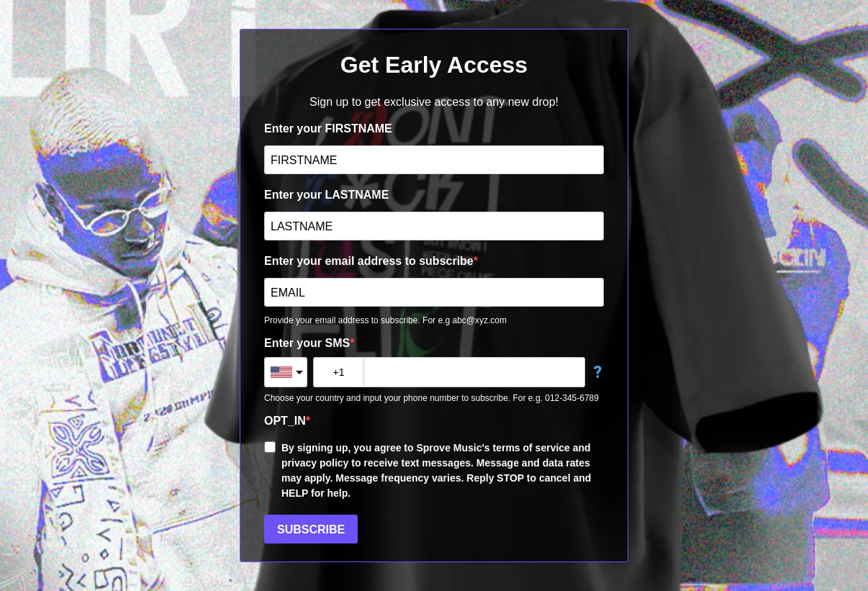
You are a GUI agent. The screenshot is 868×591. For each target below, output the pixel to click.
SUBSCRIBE (311, 529)
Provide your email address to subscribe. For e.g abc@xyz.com (385, 320)
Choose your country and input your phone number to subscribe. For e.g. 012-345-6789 (431, 398)
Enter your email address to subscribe (369, 261)
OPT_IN (285, 421)
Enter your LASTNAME (326, 195)
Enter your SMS (307, 343)
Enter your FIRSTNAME (328, 128)
